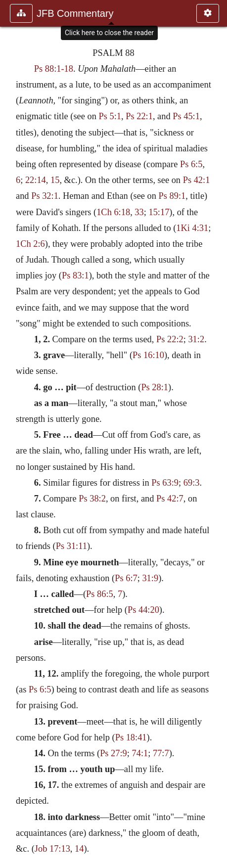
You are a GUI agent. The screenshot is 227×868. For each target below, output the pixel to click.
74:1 (140, 753)
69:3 (192, 483)
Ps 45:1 (186, 116)
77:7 (161, 753)
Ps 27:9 (113, 753)
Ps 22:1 (139, 116)
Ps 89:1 (172, 196)
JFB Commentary (75, 13)
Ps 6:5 (191, 164)
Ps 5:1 (110, 116)
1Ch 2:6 (30, 244)
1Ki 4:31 (192, 228)
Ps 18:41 (131, 737)
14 (79, 849)
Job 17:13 (52, 849)
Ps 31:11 (71, 546)
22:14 (36, 180)
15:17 (159, 212)
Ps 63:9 (165, 483)
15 (55, 180)
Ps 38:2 (92, 499)
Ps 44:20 (143, 610)
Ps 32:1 (45, 196)
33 (139, 212)
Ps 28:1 (155, 387)
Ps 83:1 (75, 275)
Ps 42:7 (170, 499)
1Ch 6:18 (113, 212)
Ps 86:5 (100, 594)
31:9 (150, 578)
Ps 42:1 (197, 180)
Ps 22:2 (170, 339)
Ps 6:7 (126, 578)
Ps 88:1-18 (54, 69)
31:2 (196, 339)
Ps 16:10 (148, 355)
